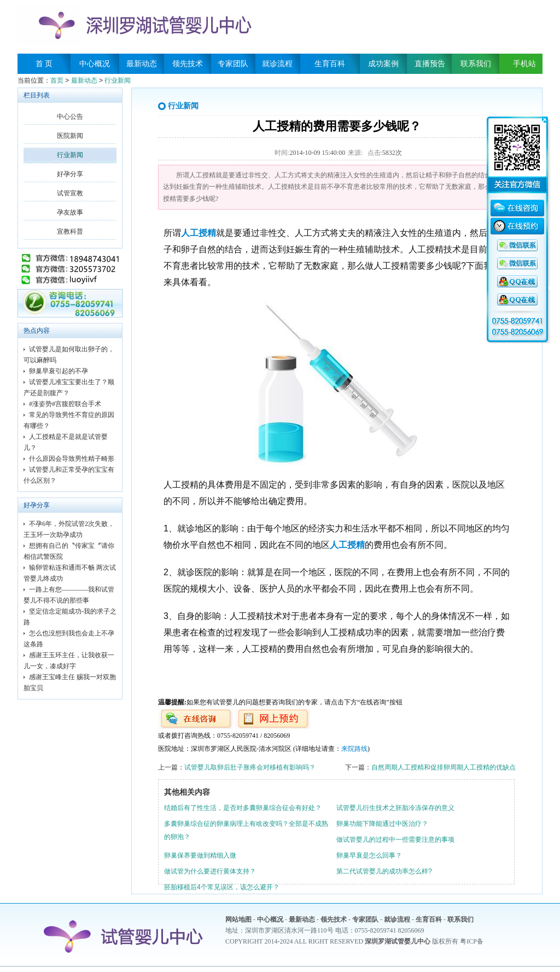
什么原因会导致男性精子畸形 (72, 459)
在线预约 (517, 228)
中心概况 (95, 64)
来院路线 (354, 749)
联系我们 (476, 64)
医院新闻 (70, 136)
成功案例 (383, 64)
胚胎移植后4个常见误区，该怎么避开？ (222, 887)
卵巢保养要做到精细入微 (200, 855)
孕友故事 (70, 212)
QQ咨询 (517, 246)
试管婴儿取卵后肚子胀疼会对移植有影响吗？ (250, 767)
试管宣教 (70, 193)
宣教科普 (70, 232)
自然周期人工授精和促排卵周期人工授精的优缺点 (444, 767)
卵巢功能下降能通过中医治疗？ (382, 824)
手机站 (521, 64)
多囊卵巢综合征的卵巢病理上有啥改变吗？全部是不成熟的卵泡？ (246, 830)
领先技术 (188, 64)
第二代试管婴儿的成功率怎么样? (384, 871)
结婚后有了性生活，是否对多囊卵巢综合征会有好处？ (243, 808)
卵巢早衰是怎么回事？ (369, 855)
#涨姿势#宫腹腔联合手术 (65, 404)
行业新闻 (118, 80)
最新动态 (142, 64)
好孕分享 (70, 174)
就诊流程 (277, 64)
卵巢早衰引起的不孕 (59, 371)
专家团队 (233, 64)
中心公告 (70, 117)
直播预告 (430, 64)
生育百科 (330, 64)
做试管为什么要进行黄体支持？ (210, 871)
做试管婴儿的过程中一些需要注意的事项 (395, 840)
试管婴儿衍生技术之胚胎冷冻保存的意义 (395, 808)
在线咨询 (517, 210)
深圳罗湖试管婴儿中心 (398, 941)
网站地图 (238, 919)
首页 (57, 80)
